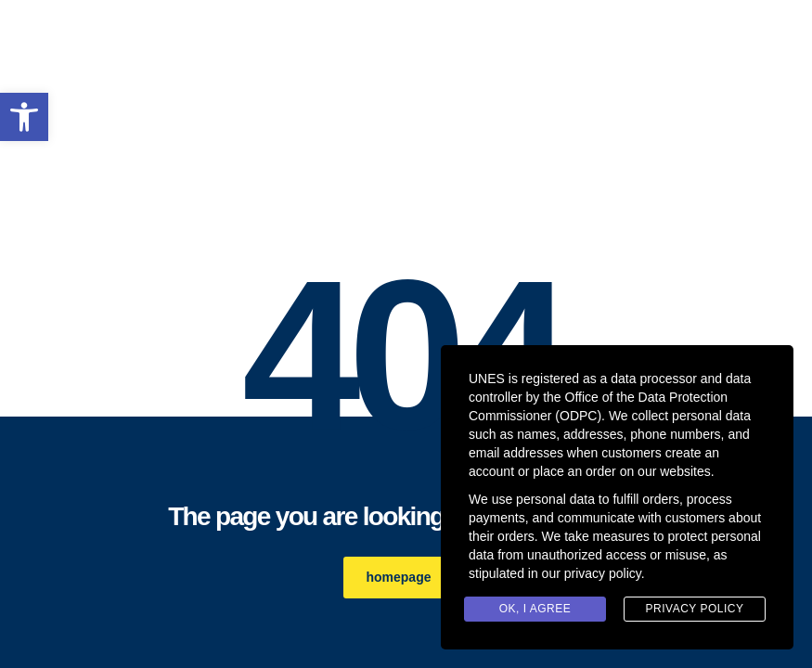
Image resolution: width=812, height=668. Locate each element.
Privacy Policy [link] (695, 609)
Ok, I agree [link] (535, 609)
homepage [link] (408, 577)
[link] (24, 117)
